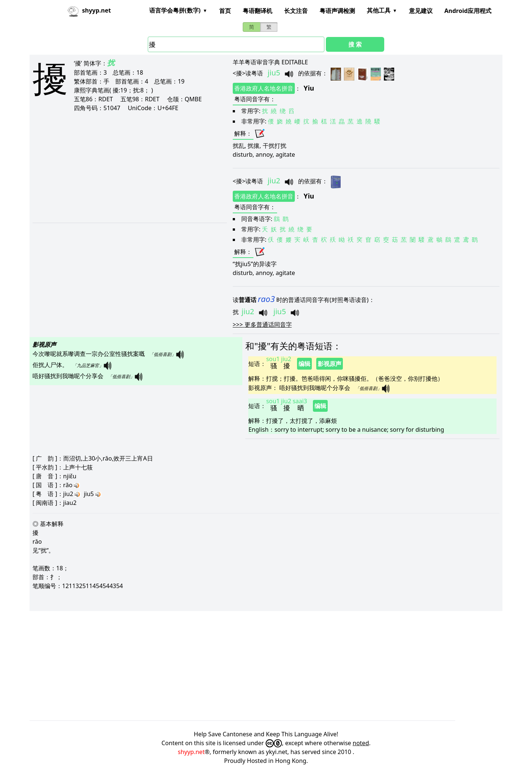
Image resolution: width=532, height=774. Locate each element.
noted (361, 743)
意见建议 (421, 11)
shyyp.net (191, 752)
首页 (225, 11)
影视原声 (330, 364)
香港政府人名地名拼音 (264, 88)
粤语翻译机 (258, 11)
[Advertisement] (120, 167)
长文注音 (296, 11)
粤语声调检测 (337, 11)
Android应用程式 (468, 11)
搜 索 (355, 44)
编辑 (304, 364)
